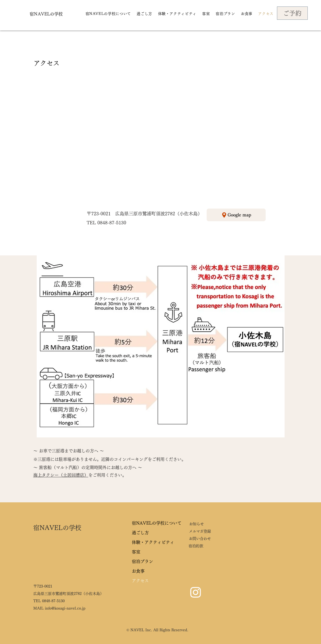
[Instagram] (196, 592)
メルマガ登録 (200, 531)
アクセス (140, 581)
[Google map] (236, 215)
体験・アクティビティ (153, 542)
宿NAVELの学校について (157, 523)
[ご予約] (292, 13)
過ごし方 (140, 533)
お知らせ (196, 524)
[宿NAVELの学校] (46, 14)
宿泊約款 (196, 546)
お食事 (138, 571)
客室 (136, 552)
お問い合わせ (200, 539)
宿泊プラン (142, 561)
